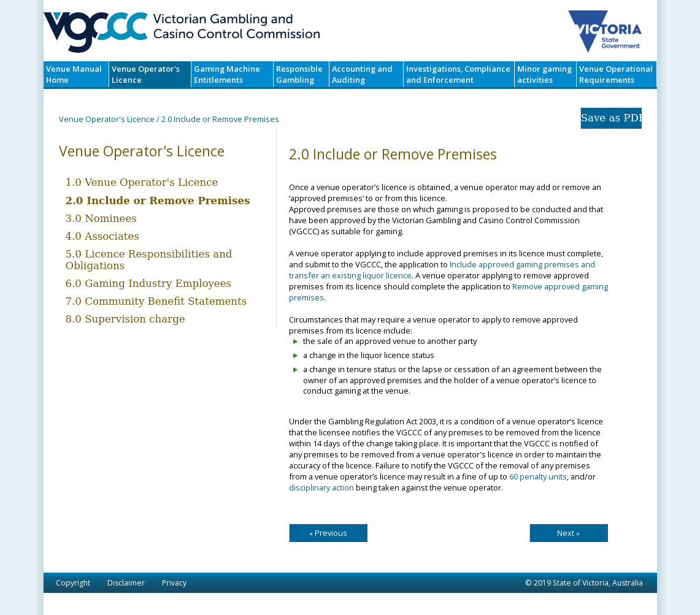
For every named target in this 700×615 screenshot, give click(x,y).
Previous (328, 533)
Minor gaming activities (544, 74)
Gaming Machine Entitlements (227, 74)
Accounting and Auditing (362, 74)
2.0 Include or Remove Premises (158, 201)
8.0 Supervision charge (125, 319)
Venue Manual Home (74, 74)
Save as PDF (611, 118)
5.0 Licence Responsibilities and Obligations (149, 260)
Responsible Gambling (299, 74)
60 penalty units (538, 476)
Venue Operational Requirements (616, 74)
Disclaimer (126, 583)
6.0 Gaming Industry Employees (149, 284)
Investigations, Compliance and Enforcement (458, 74)
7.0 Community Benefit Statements (156, 301)
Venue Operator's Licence (146, 74)
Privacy (174, 583)
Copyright (73, 583)
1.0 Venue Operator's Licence (142, 182)
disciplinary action (321, 487)
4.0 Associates (102, 236)
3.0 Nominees (101, 219)
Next (568, 533)
